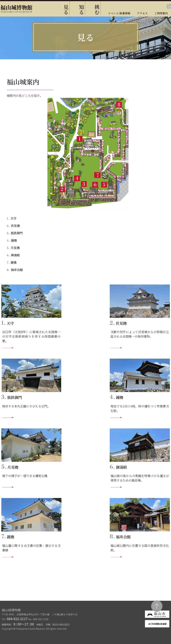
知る (81, 10)
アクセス (142, 13)
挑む (97, 10)
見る (66, 10)
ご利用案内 (161, 13)
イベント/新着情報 (119, 13)
